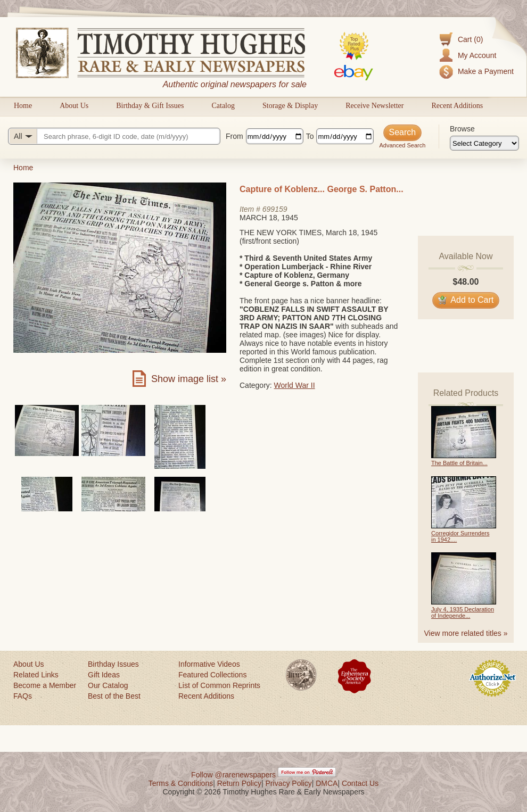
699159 (275, 209)
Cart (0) (470, 39)
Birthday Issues (113, 664)
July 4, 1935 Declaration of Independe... (463, 612)
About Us (74, 106)
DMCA (327, 783)
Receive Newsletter (374, 106)
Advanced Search (402, 145)
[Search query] (114, 136)
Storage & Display (290, 106)
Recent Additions (457, 106)
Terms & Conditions (181, 783)
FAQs (23, 696)
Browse (462, 129)
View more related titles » (466, 633)
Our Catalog (108, 685)
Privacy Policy (289, 783)
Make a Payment (486, 71)
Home (23, 106)
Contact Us (360, 783)
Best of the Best (114, 696)
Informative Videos (209, 664)
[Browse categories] (484, 143)
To (310, 136)
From (234, 136)
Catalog (223, 106)
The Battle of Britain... (459, 463)
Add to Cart (466, 300)
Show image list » (189, 379)
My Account (477, 55)
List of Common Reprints (219, 685)
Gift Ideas (104, 675)
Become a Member (45, 685)
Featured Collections (212, 675)
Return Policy (239, 783)
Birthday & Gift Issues (150, 106)
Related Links (36, 675)
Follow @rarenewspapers (233, 775)
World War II (295, 385)
